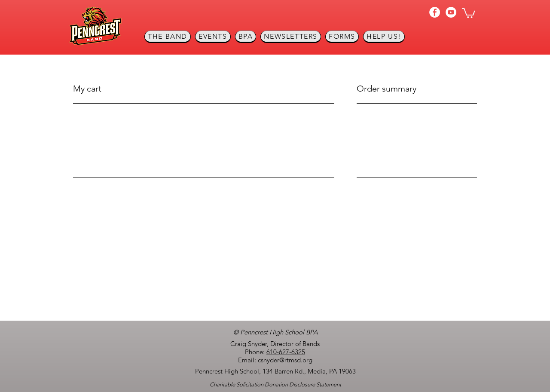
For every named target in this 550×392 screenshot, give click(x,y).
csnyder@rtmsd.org (285, 360)
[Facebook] (435, 12)
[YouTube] (451, 12)
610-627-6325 (286, 352)
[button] (469, 12)
